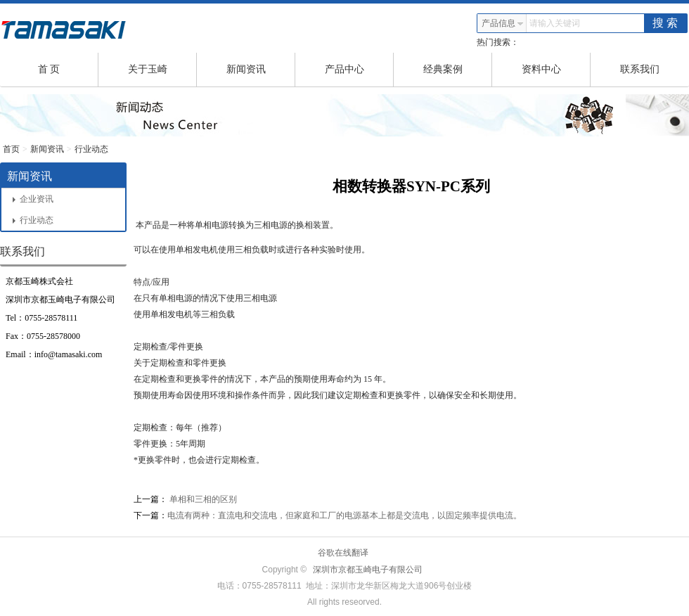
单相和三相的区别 (202, 499)
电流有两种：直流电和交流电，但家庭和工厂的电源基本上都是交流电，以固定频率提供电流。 (344, 515)
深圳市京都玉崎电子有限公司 (368, 570)
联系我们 (640, 69)
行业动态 (91, 149)
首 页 (68, 70)
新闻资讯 (261, 70)
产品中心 (360, 70)
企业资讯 (33, 199)
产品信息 (503, 23)
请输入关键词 (555, 23)
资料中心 (556, 70)
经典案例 (458, 70)
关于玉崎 (163, 70)
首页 (11, 149)
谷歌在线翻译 (343, 553)
